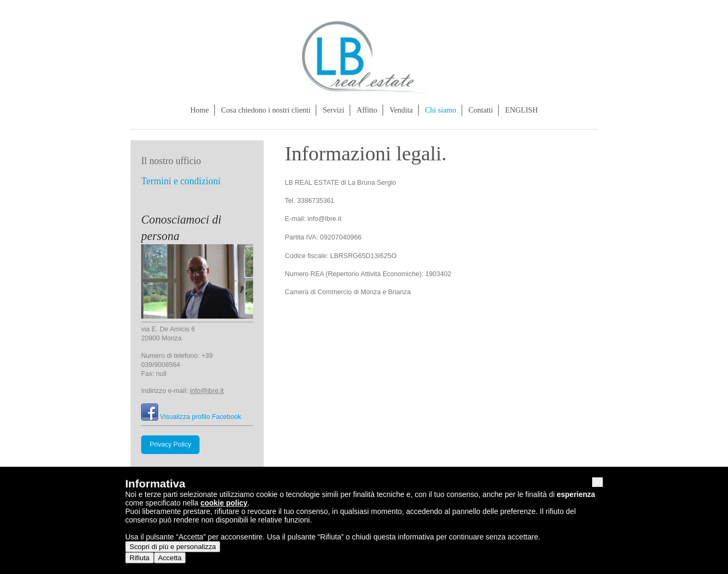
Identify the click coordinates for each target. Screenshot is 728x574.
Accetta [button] (170, 558)
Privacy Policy (170, 444)
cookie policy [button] (224, 503)
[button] (597, 482)
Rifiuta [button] (140, 558)
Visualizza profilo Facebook (201, 417)
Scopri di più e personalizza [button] (173, 547)
